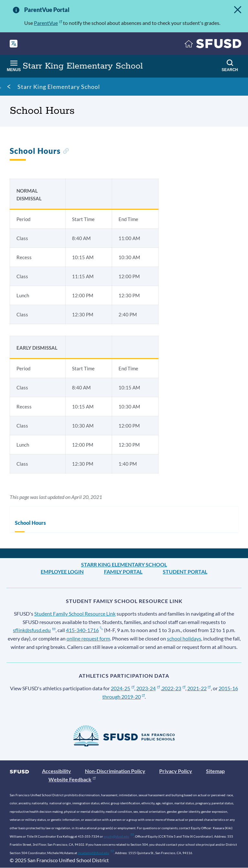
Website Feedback (72, 779)
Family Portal (123, 572)
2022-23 (174, 688)
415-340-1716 (84, 630)
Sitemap (215, 771)
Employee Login (62, 572)
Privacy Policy (176, 771)
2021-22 (199, 688)
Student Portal (185, 572)
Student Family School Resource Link (75, 614)
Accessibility (57, 771)
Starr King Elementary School (59, 87)
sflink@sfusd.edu (34, 630)
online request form (88, 638)
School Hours (30, 523)
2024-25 (123, 688)
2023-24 (148, 688)
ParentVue (48, 23)
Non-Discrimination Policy (115, 771)
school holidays (184, 638)
